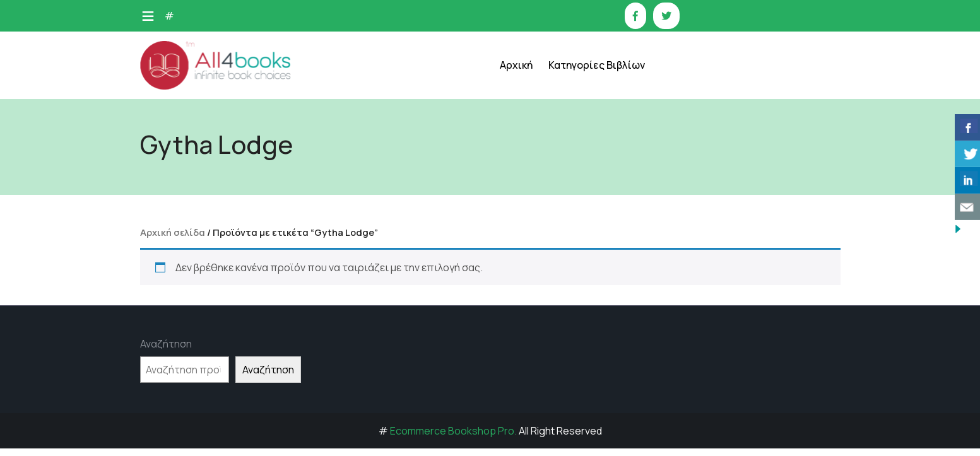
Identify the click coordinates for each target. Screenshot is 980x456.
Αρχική (516, 65)
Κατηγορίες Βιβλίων (597, 65)
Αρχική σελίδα (173, 232)
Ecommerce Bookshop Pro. (453, 431)
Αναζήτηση (166, 344)
